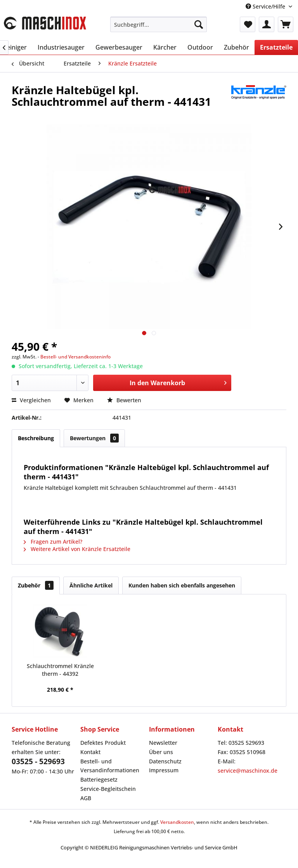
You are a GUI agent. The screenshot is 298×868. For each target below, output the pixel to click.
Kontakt (90, 752)
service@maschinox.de (248, 771)
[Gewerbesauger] (119, 47)
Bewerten (124, 400)
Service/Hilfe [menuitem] (266, 6)
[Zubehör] (236, 47)
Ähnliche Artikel (91, 585)
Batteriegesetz (99, 779)
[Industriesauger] (61, 47)
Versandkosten (177, 822)
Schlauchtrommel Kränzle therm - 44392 (60, 670)
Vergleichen (31, 400)
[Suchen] (199, 24)
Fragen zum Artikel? (53, 542)
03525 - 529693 (38, 761)
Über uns (161, 752)
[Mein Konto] (267, 24)
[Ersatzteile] (276, 47)
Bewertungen (94, 438)
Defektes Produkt (103, 743)
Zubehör (36, 585)
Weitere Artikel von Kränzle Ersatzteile (77, 549)
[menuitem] (159, 24)
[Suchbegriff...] (159, 24)
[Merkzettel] (248, 24)
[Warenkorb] (286, 24)
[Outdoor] (200, 47)
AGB (86, 798)
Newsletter (163, 743)
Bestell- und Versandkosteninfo (75, 357)
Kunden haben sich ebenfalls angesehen (182, 585)
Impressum (164, 770)
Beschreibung (36, 438)
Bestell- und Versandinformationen (110, 766)
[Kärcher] (165, 47)
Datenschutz (165, 761)
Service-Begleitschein (108, 789)
